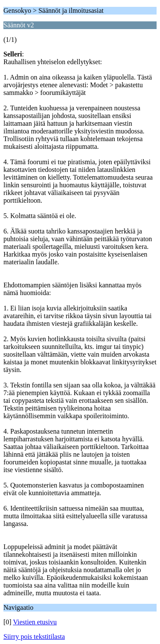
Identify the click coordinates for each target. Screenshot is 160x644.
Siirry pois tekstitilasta (34, 637)
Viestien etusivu (35, 622)
